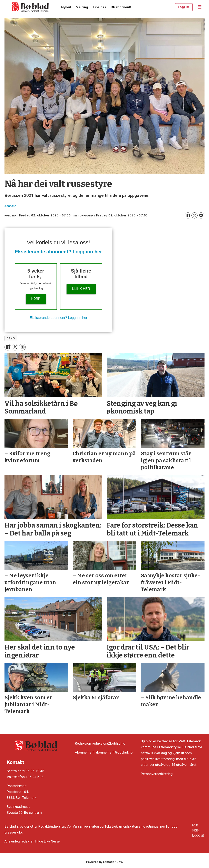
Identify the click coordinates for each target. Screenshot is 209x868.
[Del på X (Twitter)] (195, 215)
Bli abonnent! (121, 7)
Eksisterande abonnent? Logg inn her (58, 252)
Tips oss (99, 7)
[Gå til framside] (31, 7)
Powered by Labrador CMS (105, 862)
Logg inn (184, 7)
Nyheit (66, 7)
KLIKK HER (81, 289)
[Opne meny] (200, 7)
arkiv (11, 338)
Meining (82, 7)
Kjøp (36, 299)
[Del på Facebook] (188, 215)
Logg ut (198, 835)
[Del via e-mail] (201, 215)
